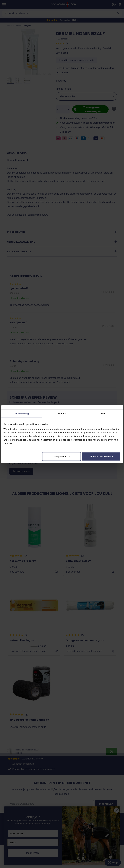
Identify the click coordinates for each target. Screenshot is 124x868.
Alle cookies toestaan (101, 456)
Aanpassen (62, 456)
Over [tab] (103, 414)
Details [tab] (62, 414)
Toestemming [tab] (22, 414)
